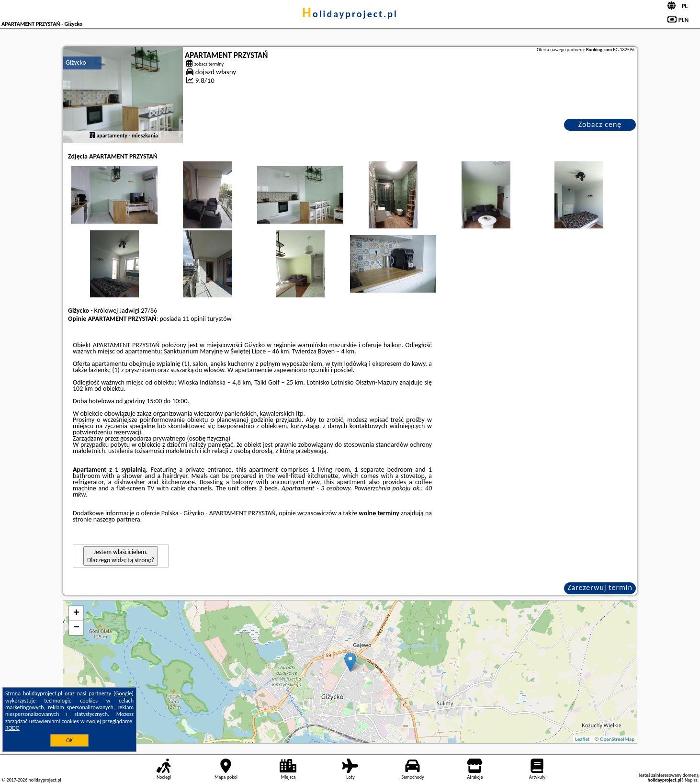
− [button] (76, 628)
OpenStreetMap (617, 739)
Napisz (691, 780)
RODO (12, 728)
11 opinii (194, 319)
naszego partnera (117, 519)
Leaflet (582, 739)
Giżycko (76, 62)
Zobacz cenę (600, 124)
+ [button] (76, 613)
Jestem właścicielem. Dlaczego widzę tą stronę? (121, 556)
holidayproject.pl (350, 14)
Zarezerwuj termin (600, 587)
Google (124, 693)
